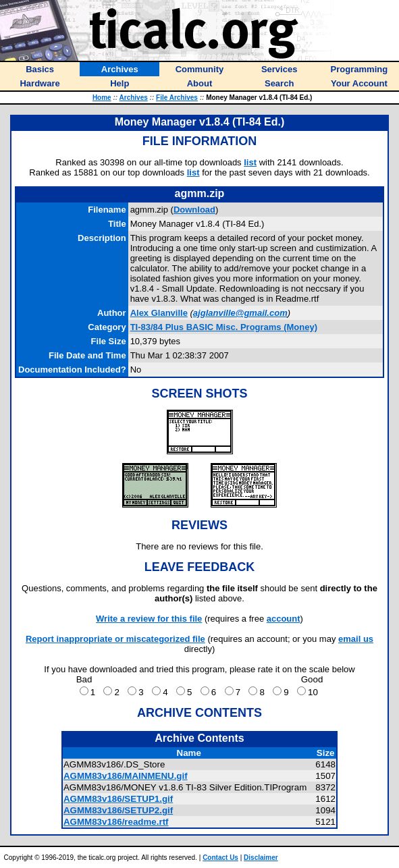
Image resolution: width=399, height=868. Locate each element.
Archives (134, 98)
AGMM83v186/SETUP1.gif (118, 799)
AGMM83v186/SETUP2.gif (118, 810)
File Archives (177, 98)
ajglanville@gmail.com (240, 313)
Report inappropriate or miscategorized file (115, 639)
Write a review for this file (149, 619)
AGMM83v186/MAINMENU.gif (126, 776)
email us (356, 639)
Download (194, 210)
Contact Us (220, 858)
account (284, 619)
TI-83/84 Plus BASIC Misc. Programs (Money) (224, 327)
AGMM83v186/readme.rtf (116, 822)
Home (102, 98)
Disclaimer (261, 858)
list (250, 162)
